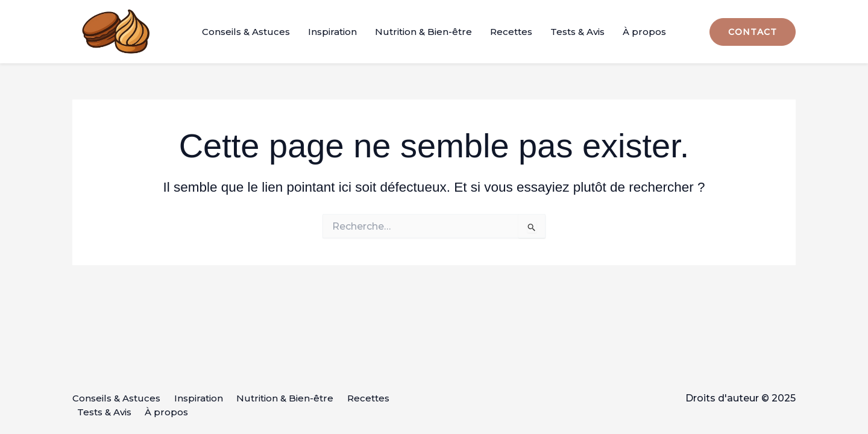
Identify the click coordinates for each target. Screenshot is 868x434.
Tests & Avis (577, 32)
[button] (753, 32)
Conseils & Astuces (246, 32)
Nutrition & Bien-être (423, 32)
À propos (644, 32)
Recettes (511, 32)
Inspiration (332, 32)
